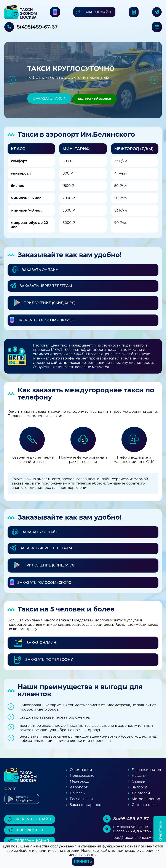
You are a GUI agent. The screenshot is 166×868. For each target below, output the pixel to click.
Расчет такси (81, 799)
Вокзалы (78, 793)
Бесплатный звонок (95, 99)
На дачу (139, 776)
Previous (12, 80)
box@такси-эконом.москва (138, 838)
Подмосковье (82, 776)
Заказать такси (49, 99)
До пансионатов (146, 770)
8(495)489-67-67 (37, 27)
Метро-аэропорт (147, 799)
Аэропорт (79, 787)
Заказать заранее (85, 805)
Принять (83, 861)
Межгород (79, 781)
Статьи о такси (145, 805)
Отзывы (139, 781)
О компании (81, 770)
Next (154, 80)
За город (139, 787)
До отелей (141, 793)
